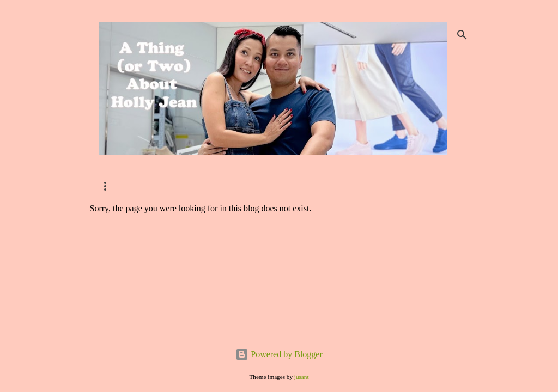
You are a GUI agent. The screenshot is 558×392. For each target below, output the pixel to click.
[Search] (462, 35)
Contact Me (164, 186)
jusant (302, 377)
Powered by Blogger (279, 354)
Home (221, 186)
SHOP (108, 186)
